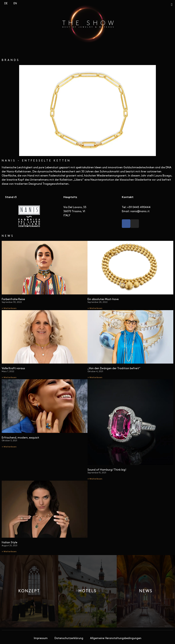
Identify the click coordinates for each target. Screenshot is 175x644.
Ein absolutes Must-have (103, 299)
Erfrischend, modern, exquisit (20, 438)
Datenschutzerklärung (69, 638)
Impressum (41, 638)
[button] (172, 5)
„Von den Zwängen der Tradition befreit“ (114, 369)
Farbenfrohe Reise (13, 299)
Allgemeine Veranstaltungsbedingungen (116, 638)
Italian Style (9, 543)
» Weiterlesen (9, 308)
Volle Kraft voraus (13, 369)
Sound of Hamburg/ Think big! (107, 470)
